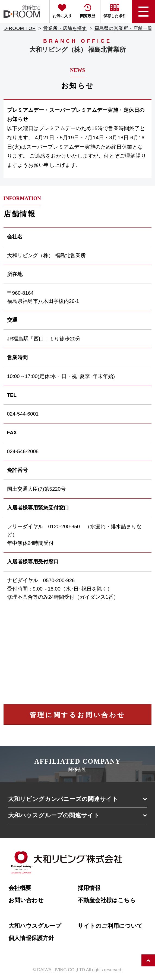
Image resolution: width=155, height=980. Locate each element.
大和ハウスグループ (35, 926)
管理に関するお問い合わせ (77, 715)
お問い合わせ (26, 900)
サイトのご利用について (110, 926)
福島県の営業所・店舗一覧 (124, 28)
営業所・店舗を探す (65, 28)
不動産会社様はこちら (107, 900)
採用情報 (89, 888)
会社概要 (20, 888)
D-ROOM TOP (20, 28)
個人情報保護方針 (31, 938)
